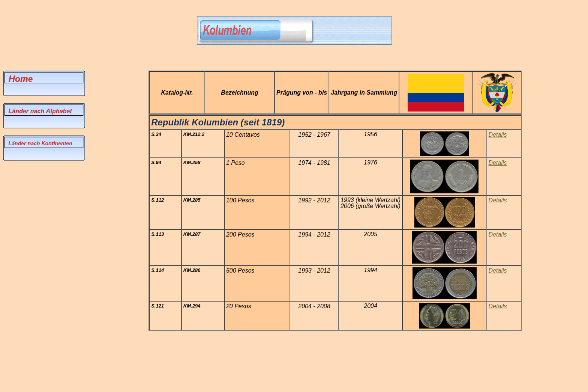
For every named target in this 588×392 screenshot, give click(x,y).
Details (498, 306)
